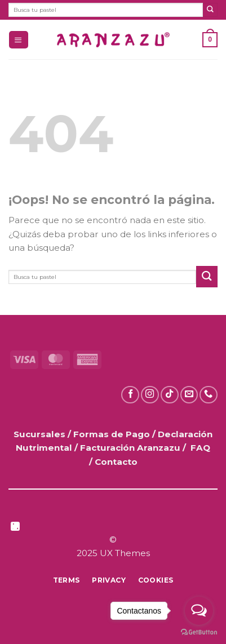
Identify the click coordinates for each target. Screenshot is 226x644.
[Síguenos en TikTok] (170, 395)
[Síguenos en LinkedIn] (15, 527)
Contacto (116, 462)
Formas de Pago (112, 434)
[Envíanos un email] (189, 395)
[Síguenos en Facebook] (130, 395)
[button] (18, 40)
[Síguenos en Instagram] (150, 395)
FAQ (200, 448)
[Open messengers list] (199, 611)
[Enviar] (210, 10)
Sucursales (41, 434)
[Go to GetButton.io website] (199, 632)
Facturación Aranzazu (130, 448)
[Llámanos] (209, 395)
